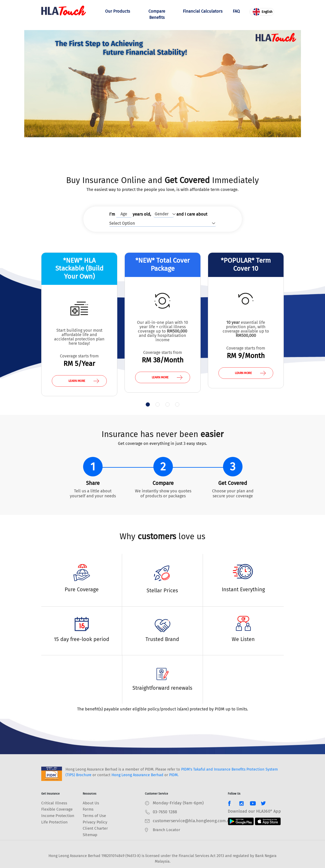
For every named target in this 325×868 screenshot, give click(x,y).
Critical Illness (55, 803)
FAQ (236, 12)
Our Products (118, 15)
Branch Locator (167, 830)
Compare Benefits (157, 15)
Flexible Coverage (58, 810)
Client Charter (96, 828)
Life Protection (56, 828)
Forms (89, 810)
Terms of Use (95, 816)
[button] (146, 405)
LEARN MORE (84, 381)
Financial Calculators (203, 15)
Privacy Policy (96, 822)
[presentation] (30, 323)
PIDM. (174, 775)
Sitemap (91, 834)
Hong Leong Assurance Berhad (137, 775)
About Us (91, 803)
